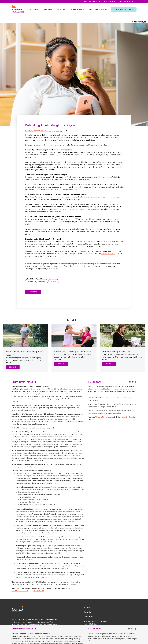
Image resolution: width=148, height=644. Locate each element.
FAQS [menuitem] (91, 9)
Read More (13, 367)
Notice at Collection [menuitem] (90, 624)
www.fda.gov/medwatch (20, 591)
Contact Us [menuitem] (87, 612)
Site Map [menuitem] (87, 607)
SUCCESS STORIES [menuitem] (62, 9)
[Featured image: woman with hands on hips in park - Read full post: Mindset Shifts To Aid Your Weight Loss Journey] (26, 336)
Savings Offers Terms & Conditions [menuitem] (95, 621)
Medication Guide (127, 417)
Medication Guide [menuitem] (110, 2)
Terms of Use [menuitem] (88, 617)
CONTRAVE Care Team (42, 131)
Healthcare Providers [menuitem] (126, 2)
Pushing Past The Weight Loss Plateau (73, 352)
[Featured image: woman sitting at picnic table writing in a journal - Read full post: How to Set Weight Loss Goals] (122, 336)
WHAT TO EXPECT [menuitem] (49, 9)
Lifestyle (30, 281)
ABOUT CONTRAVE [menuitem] (34, 9)
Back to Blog (33, 292)
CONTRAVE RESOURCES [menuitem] (78, 9)
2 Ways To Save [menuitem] (103, 9)
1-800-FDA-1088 (38, 591)
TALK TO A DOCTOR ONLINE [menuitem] (124, 10)
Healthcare (42, 281)
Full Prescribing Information (104, 417)
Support (54, 281)
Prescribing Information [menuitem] (92, 2)
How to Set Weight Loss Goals (117, 352)
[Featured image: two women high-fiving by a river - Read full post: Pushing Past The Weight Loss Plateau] (74, 336)
